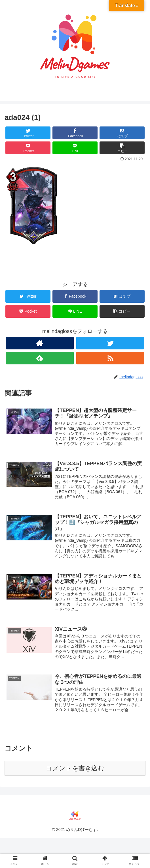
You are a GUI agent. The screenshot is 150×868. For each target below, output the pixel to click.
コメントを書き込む (75, 768)
